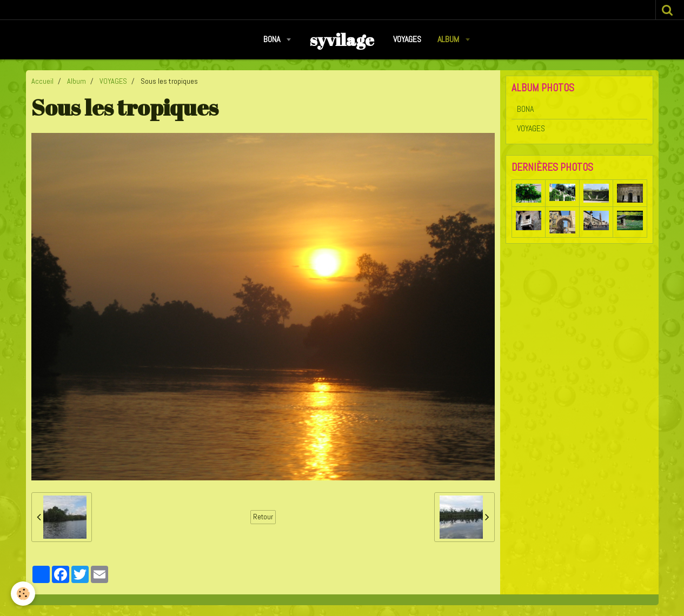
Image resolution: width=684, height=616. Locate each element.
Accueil (42, 81)
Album (449, 39)
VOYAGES (407, 39)
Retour (263, 517)
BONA (273, 39)
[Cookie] (23, 594)
